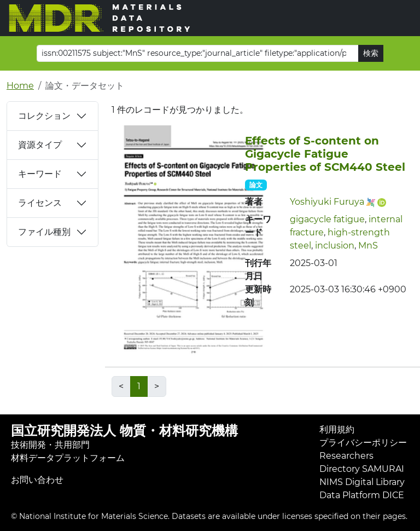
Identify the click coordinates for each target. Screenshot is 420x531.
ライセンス (40, 203)
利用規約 (337, 429)
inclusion (335, 246)
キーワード (40, 174)
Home (20, 86)
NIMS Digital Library (362, 482)
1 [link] (139, 386)
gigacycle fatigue (327, 219)
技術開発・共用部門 (50, 445)
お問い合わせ (37, 480)
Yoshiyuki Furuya (327, 202)
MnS (368, 246)
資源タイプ (40, 145)
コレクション (44, 116)
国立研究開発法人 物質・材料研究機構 (124, 431)
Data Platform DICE (362, 495)
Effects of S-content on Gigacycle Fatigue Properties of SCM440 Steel (325, 154)
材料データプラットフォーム (68, 458)
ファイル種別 (44, 232)
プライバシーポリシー (363, 443)
